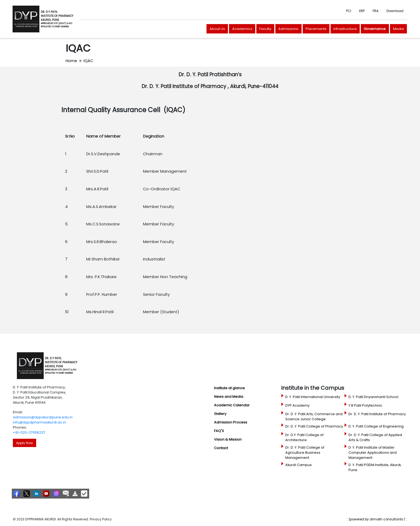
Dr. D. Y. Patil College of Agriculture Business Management (305, 453)
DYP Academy (297, 405)
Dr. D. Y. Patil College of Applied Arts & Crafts (375, 437)
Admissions (288, 29)
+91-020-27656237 (29, 432)
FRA (376, 11)
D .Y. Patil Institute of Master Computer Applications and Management (373, 453)
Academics (242, 29)
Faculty (265, 29)
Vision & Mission (228, 439)
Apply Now (25, 443)
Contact (221, 448)
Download (395, 11)
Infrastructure (345, 29)
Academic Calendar (232, 405)
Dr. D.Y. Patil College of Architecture (304, 437)
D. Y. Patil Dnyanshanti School (373, 397)
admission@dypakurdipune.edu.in (43, 417)
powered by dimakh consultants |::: (378, 519)
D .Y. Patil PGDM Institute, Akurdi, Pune (375, 467)
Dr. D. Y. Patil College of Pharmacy (314, 426)
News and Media (229, 397)
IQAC (88, 61)
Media (398, 29)
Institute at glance (229, 388)
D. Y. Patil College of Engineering (376, 426)
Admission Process (231, 422)
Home (71, 61)
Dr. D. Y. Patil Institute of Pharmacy (377, 414)
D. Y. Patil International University (313, 397)
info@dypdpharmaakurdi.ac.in (39, 422)
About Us (217, 29)
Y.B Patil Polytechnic (365, 405)
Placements (316, 29)
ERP (362, 11)
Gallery (220, 414)
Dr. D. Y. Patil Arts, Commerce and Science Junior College (314, 417)
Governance (375, 29)
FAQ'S (219, 431)
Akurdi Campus (299, 465)
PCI (349, 11)
